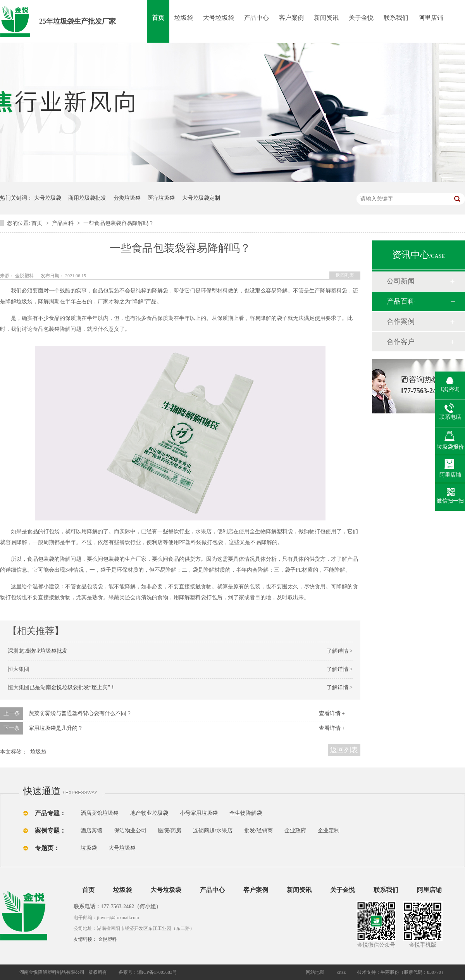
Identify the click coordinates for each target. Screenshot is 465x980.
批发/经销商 (258, 830)
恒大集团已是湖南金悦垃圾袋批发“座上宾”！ (62, 687)
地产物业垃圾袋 (149, 813)
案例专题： (50, 830)
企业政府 (295, 830)
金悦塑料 (107, 939)
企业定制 (329, 830)
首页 (158, 18)
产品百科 (64, 223)
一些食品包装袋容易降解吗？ (119, 223)
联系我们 (396, 18)
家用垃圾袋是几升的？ (56, 728)
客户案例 (291, 18)
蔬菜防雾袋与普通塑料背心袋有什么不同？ (80, 713)
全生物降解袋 (246, 813)
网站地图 (315, 972)
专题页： (47, 848)
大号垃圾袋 (219, 18)
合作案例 (401, 321)
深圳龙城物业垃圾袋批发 (38, 651)
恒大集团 (19, 669)
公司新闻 (401, 281)
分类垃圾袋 (127, 198)
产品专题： (50, 813)
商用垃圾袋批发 (87, 198)
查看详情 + (332, 713)
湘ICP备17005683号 (157, 972)
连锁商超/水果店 (213, 830)
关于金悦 (361, 18)
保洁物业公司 (130, 830)
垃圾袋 (184, 18)
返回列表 (345, 275)
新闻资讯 (326, 18)
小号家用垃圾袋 (199, 813)
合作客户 (401, 342)
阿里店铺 (431, 18)
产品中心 (257, 18)
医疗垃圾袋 (161, 198)
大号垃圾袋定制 (201, 198)
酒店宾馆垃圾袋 (100, 813)
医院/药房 (170, 830)
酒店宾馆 (91, 830)
